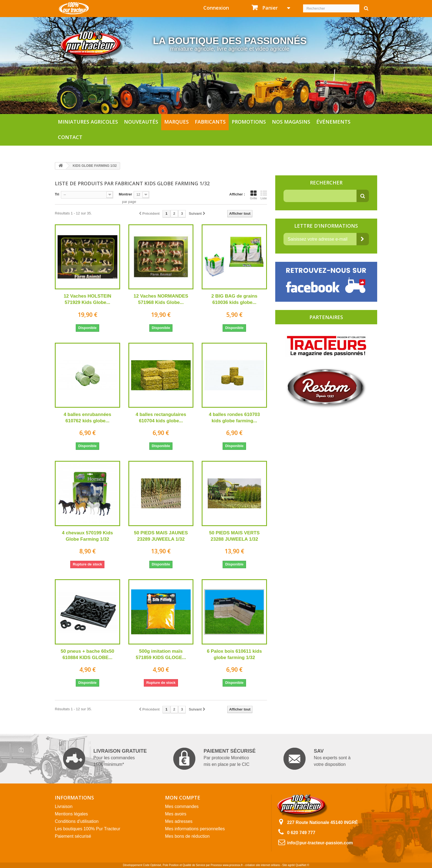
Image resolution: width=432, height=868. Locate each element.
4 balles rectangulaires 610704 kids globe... (161, 418)
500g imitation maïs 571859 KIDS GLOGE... (161, 654)
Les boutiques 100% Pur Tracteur (87, 829)
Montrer (125, 194)
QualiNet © (302, 865)
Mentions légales (71, 814)
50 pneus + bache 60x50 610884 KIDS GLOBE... (87, 654)
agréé (291, 865)
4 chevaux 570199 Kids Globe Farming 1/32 (87, 536)
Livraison (64, 806)
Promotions (249, 122)
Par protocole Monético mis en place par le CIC (214, 759)
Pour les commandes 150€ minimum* (105, 759)
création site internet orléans (263, 865)
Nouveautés (141, 122)
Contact (70, 137)
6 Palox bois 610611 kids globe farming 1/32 (234, 654)
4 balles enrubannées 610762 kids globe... (87, 418)
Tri (57, 194)
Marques (176, 122)
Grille (253, 195)
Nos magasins (291, 122)
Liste (264, 195)
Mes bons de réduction (187, 836)
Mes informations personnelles (195, 829)
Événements (333, 122)
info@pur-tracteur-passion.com (320, 843)
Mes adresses (179, 821)
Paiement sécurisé (73, 836)
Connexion (216, 8)
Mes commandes (182, 806)
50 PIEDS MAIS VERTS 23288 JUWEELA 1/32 (234, 536)
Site (285, 865)
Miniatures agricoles (88, 122)
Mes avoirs (176, 814)
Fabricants (210, 122)
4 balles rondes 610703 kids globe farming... (234, 418)
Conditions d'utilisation (77, 821)
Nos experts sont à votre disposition (317, 759)
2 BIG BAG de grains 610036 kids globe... (234, 299)
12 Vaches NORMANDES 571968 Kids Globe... (161, 299)
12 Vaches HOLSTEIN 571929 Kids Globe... (87, 299)
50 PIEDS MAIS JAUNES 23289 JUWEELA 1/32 (161, 536)
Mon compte (183, 798)
